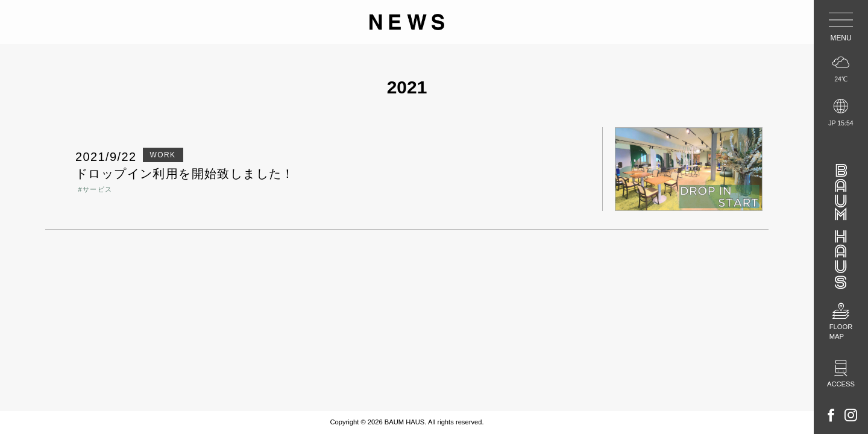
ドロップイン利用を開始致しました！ (185, 174)
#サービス (95, 189)
